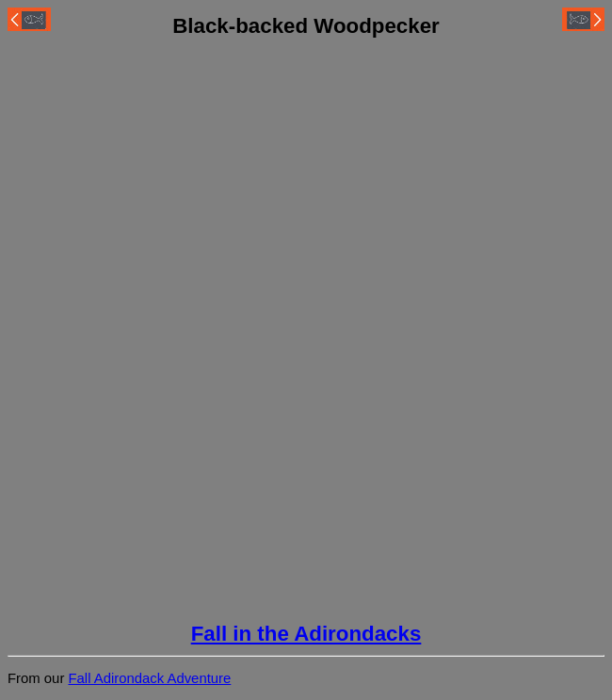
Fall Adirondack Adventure (149, 678)
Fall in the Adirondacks (306, 634)
